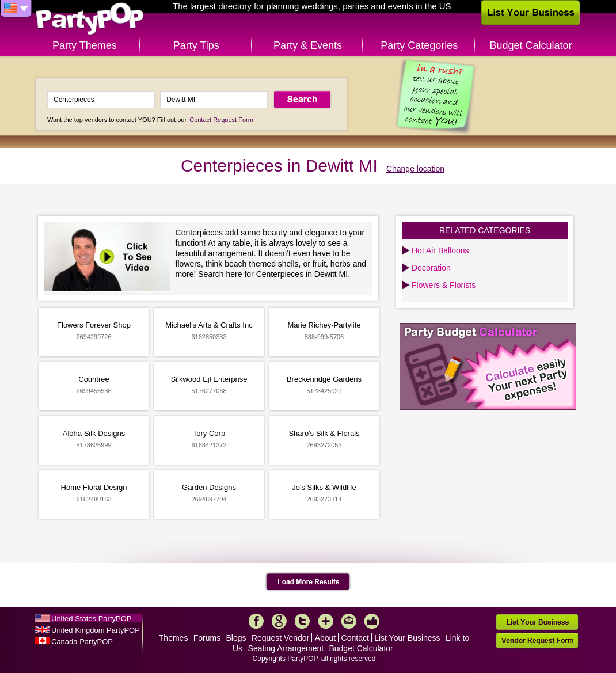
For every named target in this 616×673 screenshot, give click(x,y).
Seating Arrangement (286, 648)
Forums (207, 638)
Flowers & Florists (444, 285)
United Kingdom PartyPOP (96, 630)
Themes (174, 638)
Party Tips (196, 45)
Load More (308, 582)
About (326, 638)
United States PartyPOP (91, 619)
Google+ (279, 621)
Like (372, 621)
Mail (349, 621)
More (326, 621)
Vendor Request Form (537, 640)
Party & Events (308, 45)
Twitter (302, 621)
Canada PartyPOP (82, 642)
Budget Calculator (531, 45)
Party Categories (419, 45)
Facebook (256, 621)
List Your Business (407, 638)
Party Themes (85, 45)
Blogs (236, 638)
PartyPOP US (90, 19)
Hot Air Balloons (440, 250)
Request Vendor (280, 638)
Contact (355, 638)
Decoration (431, 268)
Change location (415, 169)
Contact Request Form (221, 120)
